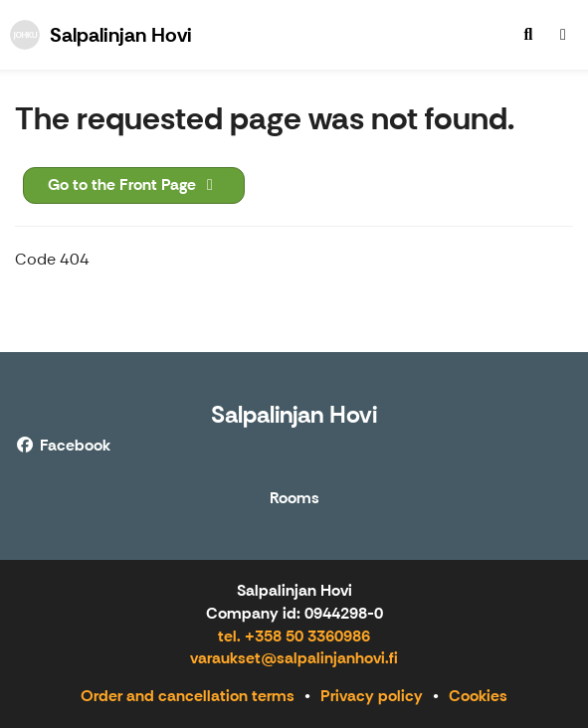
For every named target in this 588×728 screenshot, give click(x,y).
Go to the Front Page (134, 184)
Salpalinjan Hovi (294, 414)
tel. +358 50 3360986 (294, 636)
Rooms (294, 499)
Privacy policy (372, 696)
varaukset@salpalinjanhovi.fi (294, 658)
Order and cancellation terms (188, 696)
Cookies (478, 696)
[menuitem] (528, 35)
